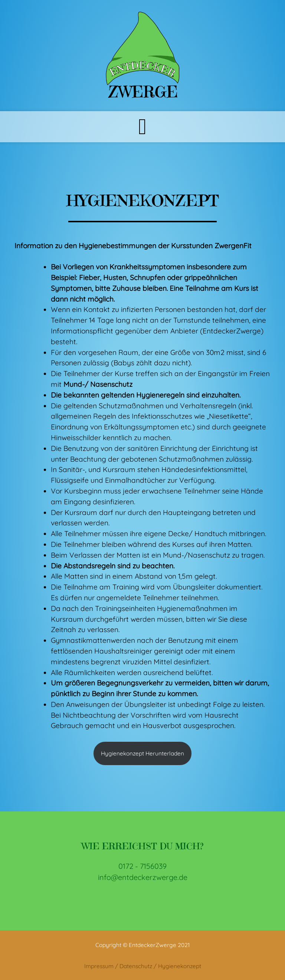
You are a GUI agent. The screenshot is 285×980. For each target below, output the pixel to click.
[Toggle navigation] (142, 127)
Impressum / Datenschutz (118, 966)
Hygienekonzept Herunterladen (142, 753)
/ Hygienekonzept (177, 966)
